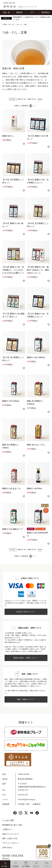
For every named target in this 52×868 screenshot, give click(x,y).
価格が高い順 (32, 99)
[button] (36, 106)
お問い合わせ (7, 848)
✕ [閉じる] (49, 846)
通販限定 (20, 12)
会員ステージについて (11, 834)
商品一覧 (7, 12)
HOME (5, 24)
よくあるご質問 (8, 820)
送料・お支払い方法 (10, 838)
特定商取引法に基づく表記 (12, 825)
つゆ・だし (11, 24)
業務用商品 (46, 12)
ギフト (33, 12)
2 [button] (33, 106)
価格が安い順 (22, 99)
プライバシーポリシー (11, 843)
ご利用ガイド (7, 829)
